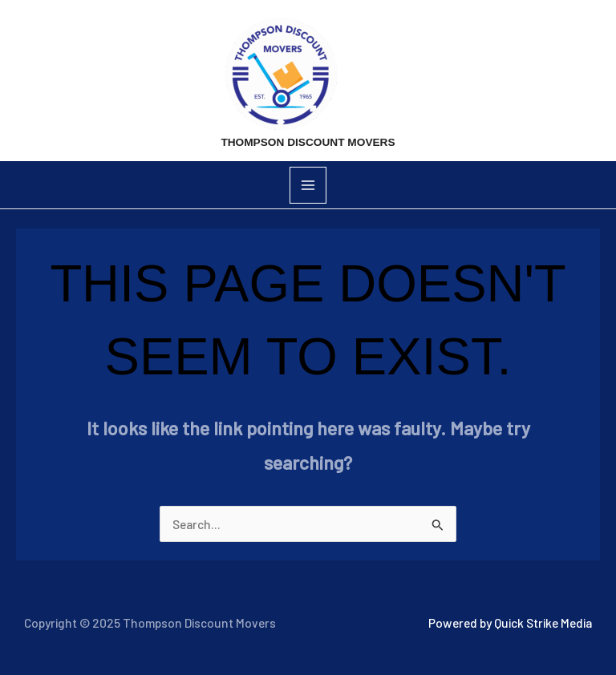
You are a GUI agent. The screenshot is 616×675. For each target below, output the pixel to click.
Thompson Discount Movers (308, 142)
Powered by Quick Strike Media (510, 622)
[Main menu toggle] (308, 185)
